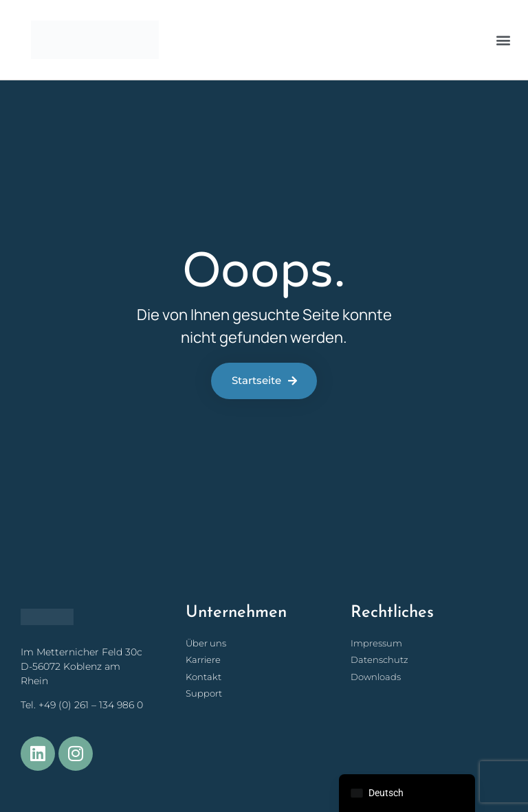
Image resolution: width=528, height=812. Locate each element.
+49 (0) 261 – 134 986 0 (91, 705)
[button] (503, 40)
